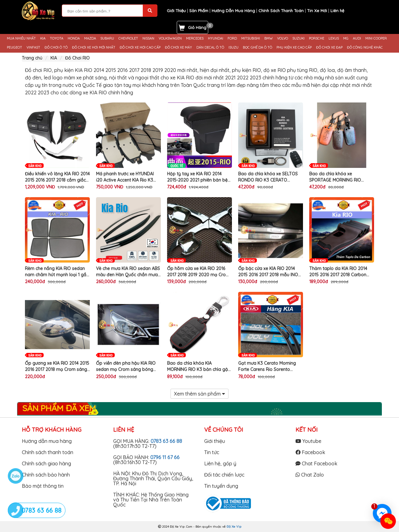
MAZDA (90, 38)
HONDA (74, 38)
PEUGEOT (14, 47)
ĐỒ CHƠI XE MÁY (178, 47)
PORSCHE (317, 38)
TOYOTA (57, 38)
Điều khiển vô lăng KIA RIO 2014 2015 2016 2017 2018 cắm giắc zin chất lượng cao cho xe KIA (57, 177)
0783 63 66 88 (166, 441)
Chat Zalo (310, 475)
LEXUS (334, 38)
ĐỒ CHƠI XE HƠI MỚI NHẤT (94, 47)
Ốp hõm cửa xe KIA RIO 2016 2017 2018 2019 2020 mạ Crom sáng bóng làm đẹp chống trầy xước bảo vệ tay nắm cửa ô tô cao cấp (199, 272)
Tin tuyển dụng (221, 486)
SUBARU (107, 38)
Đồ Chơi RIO (77, 58)
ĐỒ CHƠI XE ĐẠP (329, 47)
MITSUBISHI (251, 38)
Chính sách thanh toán (48, 452)
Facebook (310, 452)
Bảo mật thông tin (43, 486)
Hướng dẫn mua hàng (47, 441)
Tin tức (212, 452)
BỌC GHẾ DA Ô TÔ (257, 47)
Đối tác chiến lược (224, 475)
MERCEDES (195, 38)
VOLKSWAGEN (170, 38)
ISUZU (233, 47)
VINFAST (33, 47)
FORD (232, 38)
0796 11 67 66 (165, 457)
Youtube (308, 441)
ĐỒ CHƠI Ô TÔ (56, 47)
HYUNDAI (216, 38)
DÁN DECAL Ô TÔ (210, 47)
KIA (43, 38)
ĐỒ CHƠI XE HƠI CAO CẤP (140, 47)
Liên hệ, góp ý (220, 463)
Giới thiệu (215, 441)
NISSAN (148, 38)
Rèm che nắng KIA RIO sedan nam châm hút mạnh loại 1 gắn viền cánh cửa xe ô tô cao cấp (57, 272)
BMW (269, 38)
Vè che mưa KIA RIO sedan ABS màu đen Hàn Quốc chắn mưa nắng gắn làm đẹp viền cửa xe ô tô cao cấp (128, 272)
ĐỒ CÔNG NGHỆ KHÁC (365, 47)
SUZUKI (298, 38)
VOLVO (283, 38)
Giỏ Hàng (197, 27)
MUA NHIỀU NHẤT (21, 38)
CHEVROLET (128, 38)
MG (346, 38)
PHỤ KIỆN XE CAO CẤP (294, 47)
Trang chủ (32, 58)
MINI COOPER (376, 38)
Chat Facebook (316, 463)
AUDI (357, 38)
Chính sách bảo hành (46, 475)
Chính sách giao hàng (46, 463)
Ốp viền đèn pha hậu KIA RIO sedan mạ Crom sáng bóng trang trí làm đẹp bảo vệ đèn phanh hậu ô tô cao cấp (126, 366)
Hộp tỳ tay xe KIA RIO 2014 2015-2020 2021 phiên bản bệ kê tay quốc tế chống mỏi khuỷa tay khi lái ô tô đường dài (197, 177)
